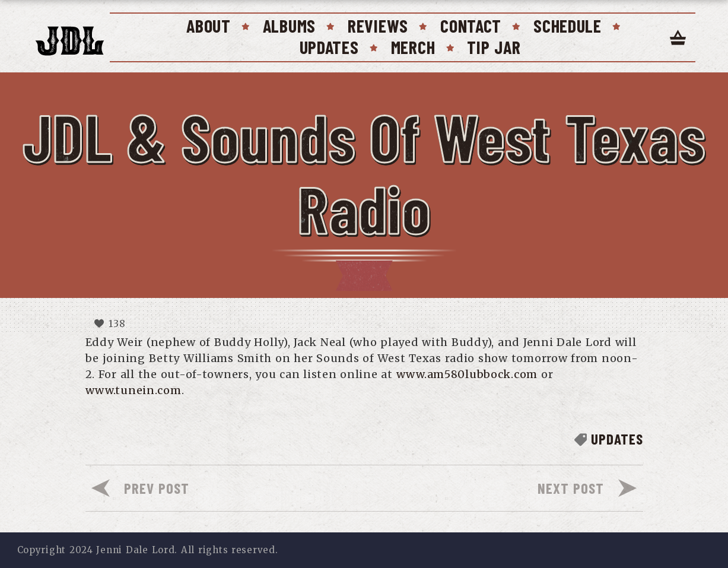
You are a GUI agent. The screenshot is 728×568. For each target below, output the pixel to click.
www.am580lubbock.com (467, 374)
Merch (413, 47)
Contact (471, 26)
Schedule (568, 26)
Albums (289, 26)
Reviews (378, 26)
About (209, 26)
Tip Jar (494, 47)
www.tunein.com (133, 390)
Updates (329, 47)
